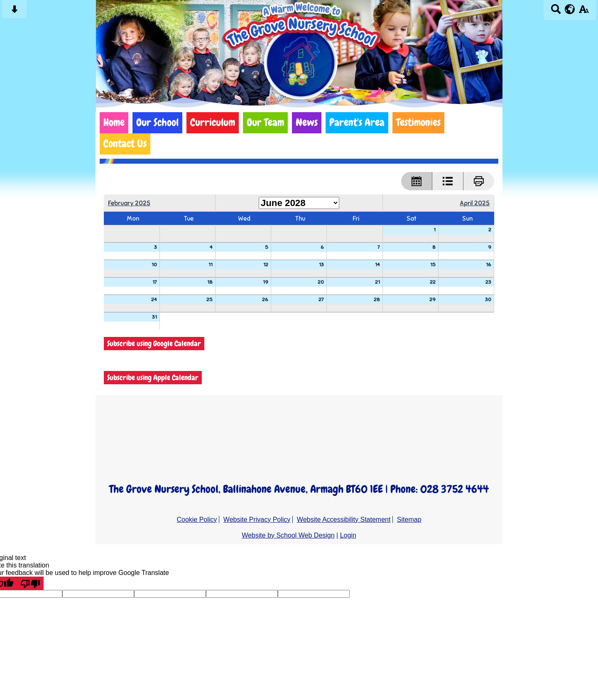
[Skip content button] (14, 12)
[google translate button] (570, 9)
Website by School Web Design (288, 535)
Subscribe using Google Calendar (154, 344)
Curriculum (213, 123)
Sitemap (409, 519)
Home (114, 123)
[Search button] (556, 12)
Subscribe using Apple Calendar (153, 378)
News (307, 123)
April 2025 (475, 203)
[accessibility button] (584, 12)
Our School (157, 123)
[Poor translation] (30, 583)
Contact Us (125, 144)
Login (348, 535)
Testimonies (418, 123)
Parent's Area (357, 123)
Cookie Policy (197, 519)
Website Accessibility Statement (344, 519)
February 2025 (129, 203)
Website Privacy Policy (257, 519)
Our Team (265, 123)
